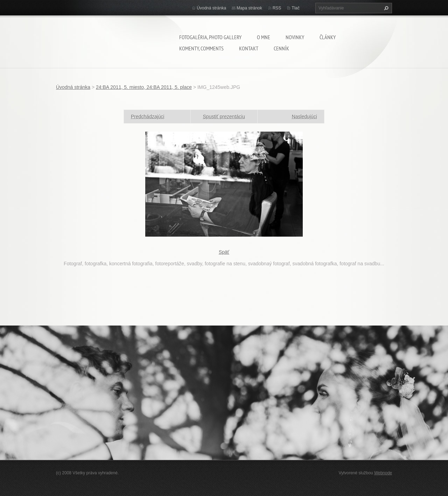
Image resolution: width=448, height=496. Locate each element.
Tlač (296, 8)
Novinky (295, 37)
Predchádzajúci (148, 117)
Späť (224, 252)
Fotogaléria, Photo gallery (210, 37)
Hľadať (385, 8)
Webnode (383, 473)
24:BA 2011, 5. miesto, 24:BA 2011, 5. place (144, 87)
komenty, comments (201, 48)
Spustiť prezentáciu (224, 117)
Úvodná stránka (211, 8)
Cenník (281, 48)
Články (328, 37)
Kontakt (249, 48)
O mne (264, 37)
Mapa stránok (249, 8)
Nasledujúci (304, 117)
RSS (277, 8)
